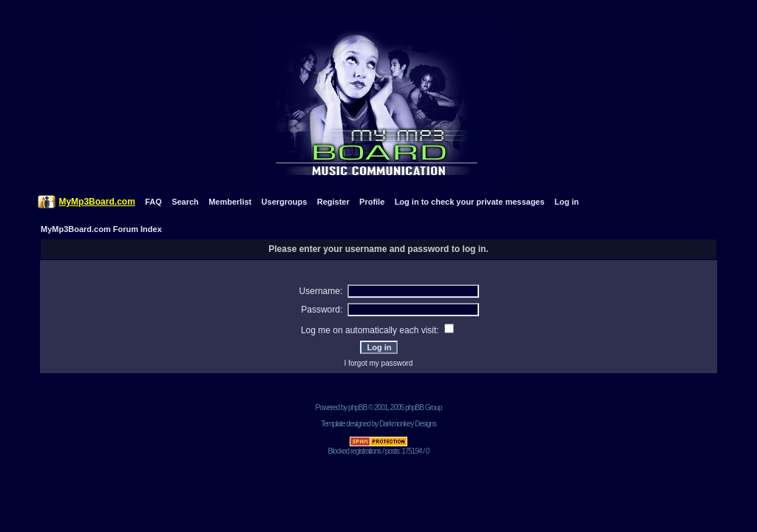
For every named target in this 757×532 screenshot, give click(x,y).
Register (333, 202)
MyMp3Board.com (96, 202)
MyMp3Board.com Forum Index (101, 229)
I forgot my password (379, 363)
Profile (372, 202)
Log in (567, 202)
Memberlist (230, 202)
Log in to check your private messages (470, 202)
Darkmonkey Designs (408, 424)
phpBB (357, 407)
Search (185, 202)
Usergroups (285, 202)
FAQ (153, 202)
